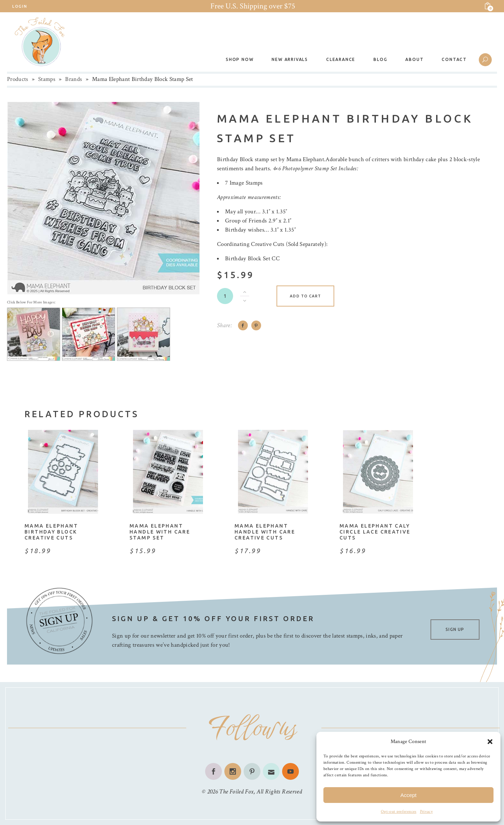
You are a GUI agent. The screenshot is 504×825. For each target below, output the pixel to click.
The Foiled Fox (236, 792)
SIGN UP (455, 629)
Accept (408, 795)
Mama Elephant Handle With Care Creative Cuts (265, 532)
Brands (73, 79)
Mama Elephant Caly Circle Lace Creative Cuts (375, 532)
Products (18, 79)
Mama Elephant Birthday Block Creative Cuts (51, 532)
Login (20, 6)
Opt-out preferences (398, 812)
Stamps (47, 79)
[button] (490, 742)
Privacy (426, 812)
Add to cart (305, 296)
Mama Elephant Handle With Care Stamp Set (160, 532)
